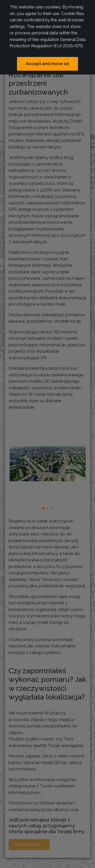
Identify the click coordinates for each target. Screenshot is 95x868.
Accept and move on (48, 64)
